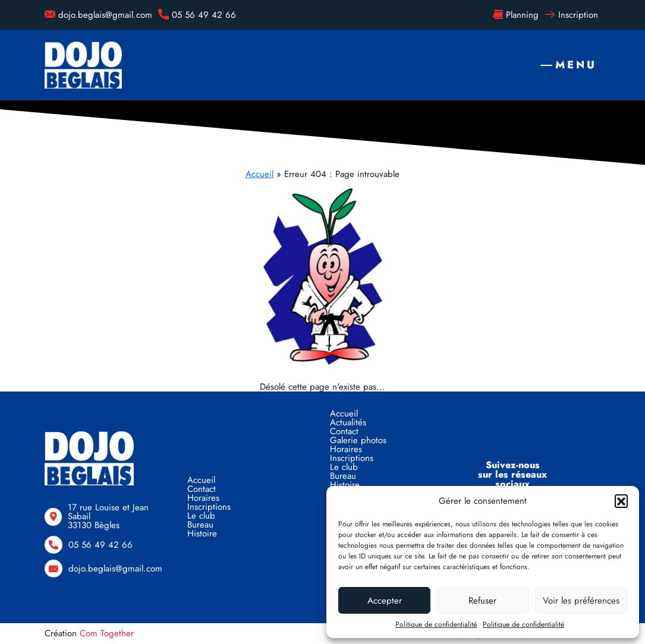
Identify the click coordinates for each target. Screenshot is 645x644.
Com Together (107, 633)
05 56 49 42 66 (197, 15)
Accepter (385, 601)
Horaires (203, 498)
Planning (515, 15)
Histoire (202, 533)
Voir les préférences (581, 601)
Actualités (348, 422)
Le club (201, 516)
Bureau (200, 525)
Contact (202, 489)
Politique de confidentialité (436, 624)
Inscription (571, 15)
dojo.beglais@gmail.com (98, 15)
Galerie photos (358, 440)
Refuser (482, 601)
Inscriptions (209, 507)
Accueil (259, 174)
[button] (621, 501)
